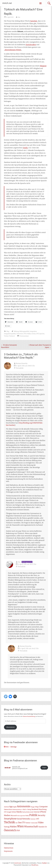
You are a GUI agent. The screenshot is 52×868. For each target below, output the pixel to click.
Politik (29, 334)
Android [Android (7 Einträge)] (6, 807)
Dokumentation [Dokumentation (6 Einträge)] (17, 809)
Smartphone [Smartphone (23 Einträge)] (10, 819)
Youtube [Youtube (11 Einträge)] (41, 827)
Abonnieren (10, 727)
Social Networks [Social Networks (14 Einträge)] (24, 819)
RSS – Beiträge (10, 747)
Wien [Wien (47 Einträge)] (20, 826)
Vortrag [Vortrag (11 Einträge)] (7, 827)
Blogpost (43, 66)
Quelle (25, 148)
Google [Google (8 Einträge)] (9, 812)
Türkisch (12, 336)
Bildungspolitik (24, 331)
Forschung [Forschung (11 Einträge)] (43, 809)
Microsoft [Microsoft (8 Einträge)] (14, 816)
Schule (34, 334)
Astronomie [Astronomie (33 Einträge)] (24, 806)
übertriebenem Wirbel (13, 50)
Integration (33, 331)
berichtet (34, 21)
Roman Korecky (22, 363)
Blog (8, 331)
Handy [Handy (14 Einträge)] (19, 812)
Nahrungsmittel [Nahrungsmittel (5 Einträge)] (21, 816)
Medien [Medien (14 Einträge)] (7, 815)
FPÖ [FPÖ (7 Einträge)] (5, 812)
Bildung (16, 331)
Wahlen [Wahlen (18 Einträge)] (13, 827)
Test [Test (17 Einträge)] (20, 823)
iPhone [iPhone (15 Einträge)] (43, 812)
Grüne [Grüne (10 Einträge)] (14, 812)
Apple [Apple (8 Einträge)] (15, 807)
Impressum (8, 851)
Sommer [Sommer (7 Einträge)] (33, 819)
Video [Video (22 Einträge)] (41, 823)
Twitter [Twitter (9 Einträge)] (28, 823)
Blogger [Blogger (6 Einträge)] (33, 807)
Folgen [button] (44, 768)
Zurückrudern (31, 45)
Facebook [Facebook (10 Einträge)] (35, 809)
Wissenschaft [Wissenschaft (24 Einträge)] (31, 827)
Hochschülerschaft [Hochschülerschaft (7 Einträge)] (28, 812)
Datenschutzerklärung (29, 716)
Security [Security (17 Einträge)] (41, 815)
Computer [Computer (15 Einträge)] (43, 807)
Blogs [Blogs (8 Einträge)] (37, 807)
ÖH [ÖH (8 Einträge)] (46, 827)
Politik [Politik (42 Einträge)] (33, 815)
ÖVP (25, 334)
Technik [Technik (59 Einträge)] (9, 822)
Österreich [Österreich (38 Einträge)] (10, 830)
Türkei (6, 336)
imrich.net (7, 3)
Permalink (20, 368)
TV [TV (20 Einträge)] (24, 823)
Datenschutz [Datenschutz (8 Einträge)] (8, 809)
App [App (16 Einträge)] (11, 807)
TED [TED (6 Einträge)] (16, 823)
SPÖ (37, 334)
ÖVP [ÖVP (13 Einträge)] (18, 831)
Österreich (20, 334)
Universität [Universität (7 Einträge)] (34, 823)
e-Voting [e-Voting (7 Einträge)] (29, 809)
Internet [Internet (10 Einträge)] (37, 812)
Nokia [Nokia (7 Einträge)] (27, 816)
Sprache (42, 334)
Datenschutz (9, 848)
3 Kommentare (24, 336)
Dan (19, 17)
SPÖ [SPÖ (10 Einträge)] (38, 819)
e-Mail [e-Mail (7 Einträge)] (24, 809)
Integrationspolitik (10, 334)
